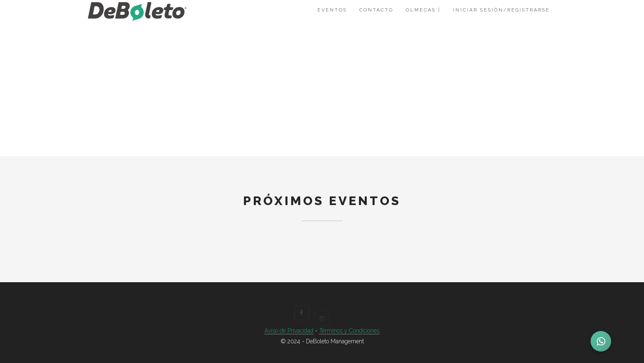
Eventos (332, 10)
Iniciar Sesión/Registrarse (501, 10)
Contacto (376, 10)
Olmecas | (423, 10)
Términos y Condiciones (349, 331)
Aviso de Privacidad (289, 331)
